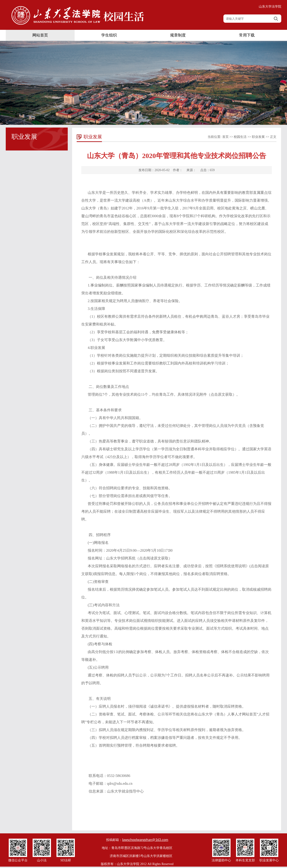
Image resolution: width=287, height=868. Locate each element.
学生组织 (109, 35)
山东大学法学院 (270, 7)
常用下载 (247, 35)
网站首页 (40, 35)
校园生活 (240, 137)
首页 (225, 137)
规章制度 (178, 35)
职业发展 (258, 137)
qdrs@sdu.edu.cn (120, 783)
